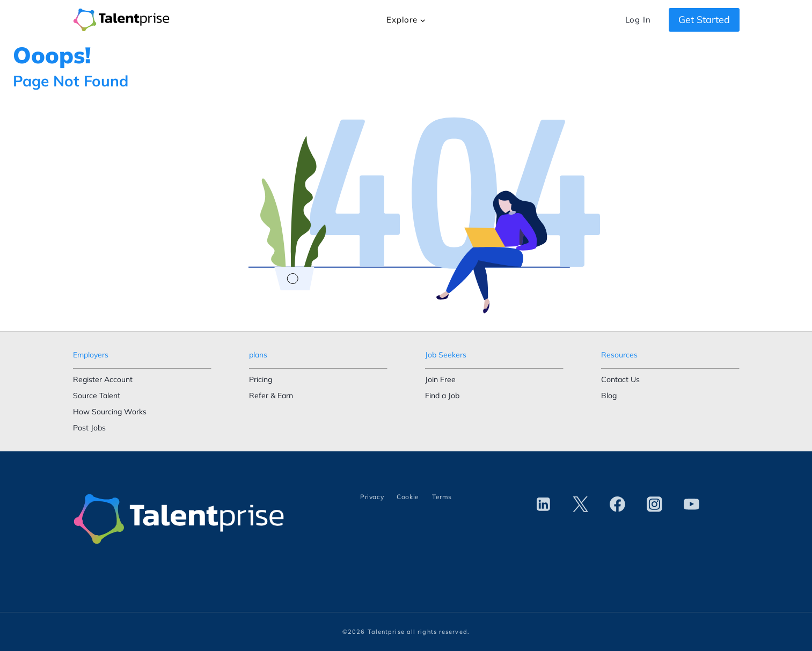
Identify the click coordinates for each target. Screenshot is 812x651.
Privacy (372, 497)
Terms (442, 497)
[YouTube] (692, 504)
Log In (638, 20)
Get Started (704, 20)
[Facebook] (618, 504)
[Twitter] (581, 504)
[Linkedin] (544, 504)
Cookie (408, 497)
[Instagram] (655, 504)
